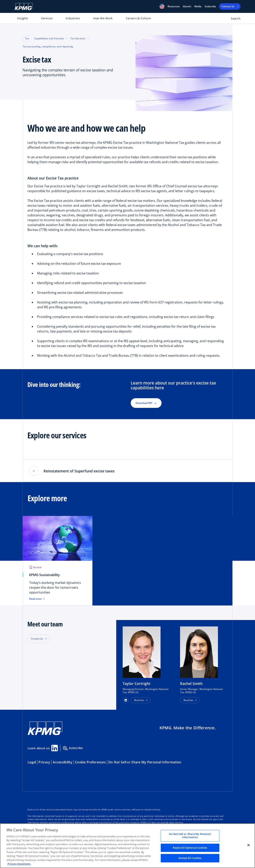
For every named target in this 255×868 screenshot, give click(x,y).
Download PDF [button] (146, 403)
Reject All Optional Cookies (190, 848)
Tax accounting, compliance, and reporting (48, 46)
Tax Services (78, 38)
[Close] (249, 845)
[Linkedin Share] (55, 748)
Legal (32, 763)
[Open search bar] (233, 19)
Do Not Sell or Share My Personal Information (145, 763)
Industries (73, 18)
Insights (23, 18)
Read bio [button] (139, 701)
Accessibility (63, 763)
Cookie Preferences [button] (90, 763)
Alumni (187, 6)
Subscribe (210, 6)
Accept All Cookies (190, 858)
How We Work (103, 18)
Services (47, 18)
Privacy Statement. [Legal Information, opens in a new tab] (19, 864)
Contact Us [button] (37, 639)
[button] (162, 6)
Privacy (44, 763)
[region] (127, 846)
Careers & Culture (138, 18)
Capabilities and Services (49, 38)
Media (198, 6)
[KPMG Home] (24, 7)
